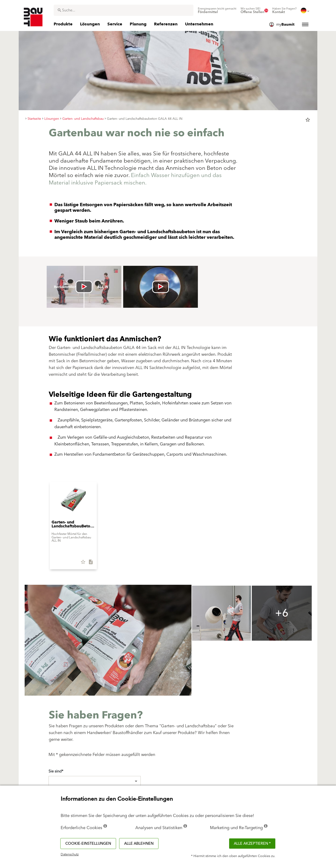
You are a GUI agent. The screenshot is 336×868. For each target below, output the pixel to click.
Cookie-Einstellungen (88, 844)
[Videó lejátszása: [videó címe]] (84, 287)
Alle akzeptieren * (252, 844)
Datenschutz (70, 854)
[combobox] (124, 10)
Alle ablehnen (139, 844)
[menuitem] (217, 10)
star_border (308, 120)
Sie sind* (56, 771)
